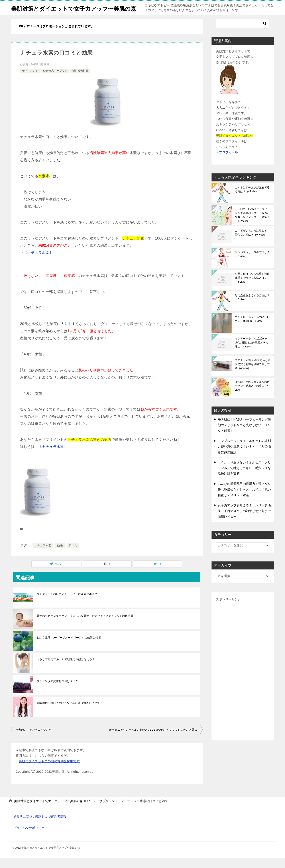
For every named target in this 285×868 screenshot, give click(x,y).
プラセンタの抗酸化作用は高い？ (57, 691)
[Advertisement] (243, 679)
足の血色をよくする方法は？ (252, 307)
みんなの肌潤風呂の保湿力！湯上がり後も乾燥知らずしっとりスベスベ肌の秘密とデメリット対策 (244, 499)
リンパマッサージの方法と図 (252, 264)
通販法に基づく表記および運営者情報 (40, 826)
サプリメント (30, 81)
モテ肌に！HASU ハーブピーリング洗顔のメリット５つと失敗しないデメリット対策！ (252, 225)
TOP (52, 811)
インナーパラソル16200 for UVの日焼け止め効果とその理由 (251, 352)
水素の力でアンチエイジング (34, 740)
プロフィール (228, 162)
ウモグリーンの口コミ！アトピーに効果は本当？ (67, 604)
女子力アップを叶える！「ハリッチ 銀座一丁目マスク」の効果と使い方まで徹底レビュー (245, 521)
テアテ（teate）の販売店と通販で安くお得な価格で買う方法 (253, 374)
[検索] (243, 33)
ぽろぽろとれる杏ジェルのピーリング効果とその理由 (252, 396)
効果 (60, 555)
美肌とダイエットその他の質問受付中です (49, 771)
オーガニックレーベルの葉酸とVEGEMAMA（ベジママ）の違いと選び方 (154, 740)
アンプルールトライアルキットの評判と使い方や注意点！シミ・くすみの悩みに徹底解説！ (244, 456)
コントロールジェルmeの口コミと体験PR (251, 329)
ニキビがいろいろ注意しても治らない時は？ (252, 242)
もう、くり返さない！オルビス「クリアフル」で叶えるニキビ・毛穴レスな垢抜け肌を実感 (244, 478)
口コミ (73, 555)
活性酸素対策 (80, 81)
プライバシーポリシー (29, 838)
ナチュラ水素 (43, 555)
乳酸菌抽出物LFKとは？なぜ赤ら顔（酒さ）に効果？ (70, 713)
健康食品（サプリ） (55, 81)
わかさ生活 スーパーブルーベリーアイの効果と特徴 (69, 647)
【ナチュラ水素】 (38, 262)
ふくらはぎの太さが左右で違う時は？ (252, 199)
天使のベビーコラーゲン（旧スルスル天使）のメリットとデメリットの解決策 (85, 626)
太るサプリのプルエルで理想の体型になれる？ (66, 669)
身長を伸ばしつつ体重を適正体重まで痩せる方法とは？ (252, 288)
